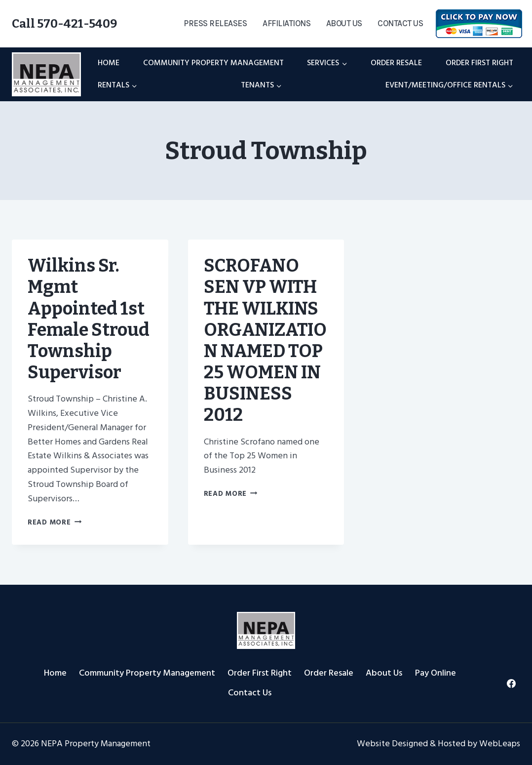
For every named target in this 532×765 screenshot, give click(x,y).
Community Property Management (213, 63)
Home (109, 63)
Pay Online (436, 673)
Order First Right (479, 63)
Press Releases (215, 23)
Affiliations (286, 23)
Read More (55, 522)
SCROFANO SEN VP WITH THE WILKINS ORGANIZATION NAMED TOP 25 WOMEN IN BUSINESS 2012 (265, 340)
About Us (344, 23)
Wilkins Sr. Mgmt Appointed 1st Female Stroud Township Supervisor (89, 319)
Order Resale (396, 63)
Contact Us (400, 23)
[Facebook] (511, 684)
